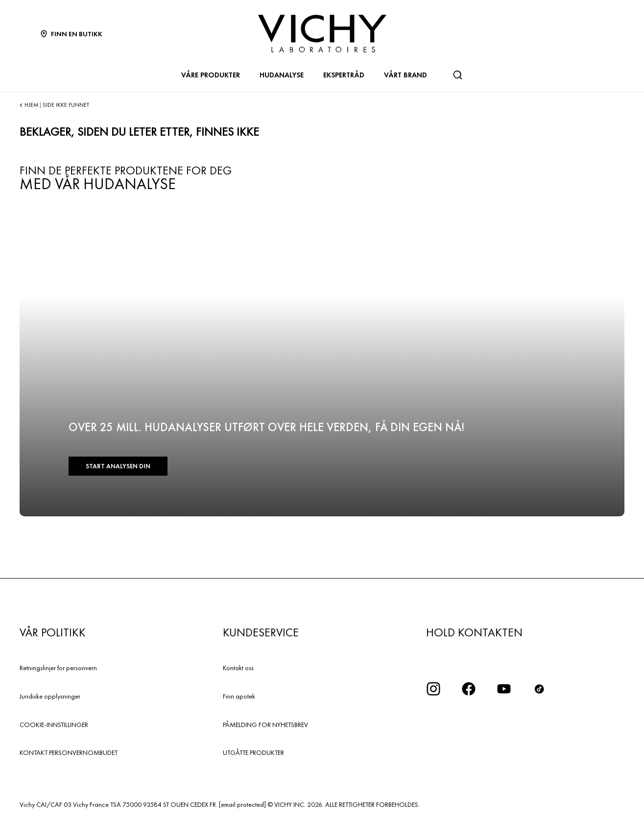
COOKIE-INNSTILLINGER (54, 725)
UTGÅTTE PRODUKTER (253, 752)
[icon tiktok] (539, 689)
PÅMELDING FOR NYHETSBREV (265, 725)
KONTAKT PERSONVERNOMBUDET (69, 752)
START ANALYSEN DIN (118, 466)
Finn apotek (239, 696)
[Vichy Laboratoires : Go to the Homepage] (322, 34)
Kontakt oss (238, 668)
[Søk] (457, 75)
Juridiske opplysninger (50, 696)
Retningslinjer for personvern (58, 668)
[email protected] (242, 804)
